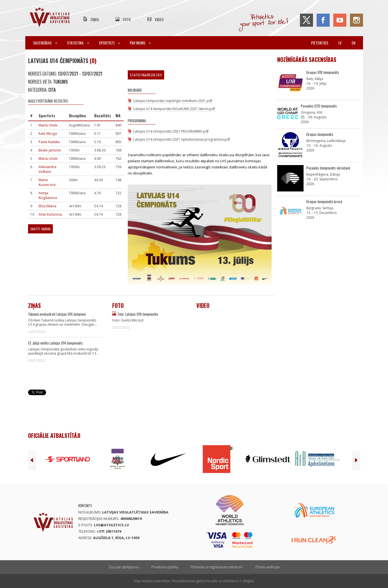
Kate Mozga (48, 134)
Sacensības (45, 43)
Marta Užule (48, 125)
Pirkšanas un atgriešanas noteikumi (216, 567)
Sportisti (109, 43)
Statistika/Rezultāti (146, 75)
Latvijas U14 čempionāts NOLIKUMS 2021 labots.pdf (174, 109)
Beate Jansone (50, 150)
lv (340, 43)
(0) (93, 61)
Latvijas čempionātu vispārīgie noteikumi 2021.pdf (173, 101)
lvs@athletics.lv (111, 525)
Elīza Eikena (47, 206)
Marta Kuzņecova (47, 182)
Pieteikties (320, 43)
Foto (127, 19)
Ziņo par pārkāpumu (124, 567)
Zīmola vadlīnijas (267, 567)
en (353, 43)
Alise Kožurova (50, 214)
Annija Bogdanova (48, 195)
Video (159, 19)
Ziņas (95, 19)
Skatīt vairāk (40, 229)
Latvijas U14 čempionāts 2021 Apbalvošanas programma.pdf (182, 139)
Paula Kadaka (49, 142)
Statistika (78, 43)
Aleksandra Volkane (47, 169)
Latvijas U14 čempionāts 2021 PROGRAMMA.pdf (171, 131)
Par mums (140, 43)
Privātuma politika (165, 567)
